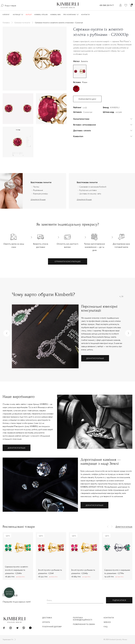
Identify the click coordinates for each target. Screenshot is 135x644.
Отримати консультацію (68, 261)
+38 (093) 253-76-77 (107, 5)
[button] (7, 333)
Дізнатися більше (38, 199)
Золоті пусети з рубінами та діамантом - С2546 (50, 572)
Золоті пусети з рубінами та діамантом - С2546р (83, 572)
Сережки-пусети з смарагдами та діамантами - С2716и (117, 572)
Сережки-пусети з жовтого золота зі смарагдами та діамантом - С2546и (16, 570)
